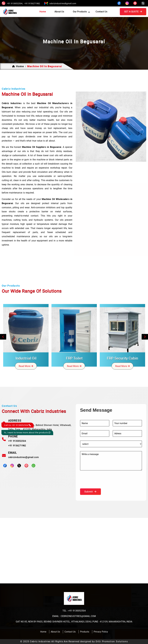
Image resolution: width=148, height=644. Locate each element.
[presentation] (102, 480)
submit (90, 492)
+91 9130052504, (15, 3)
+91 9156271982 (32, 3)
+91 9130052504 (17, 441)
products (85, 632)
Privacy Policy (101, 632)
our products (80, 12)
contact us (101, 12)
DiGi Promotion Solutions (112, 641)
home (43, 12)
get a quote (133, 12)
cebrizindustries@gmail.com (63, 3)
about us (59, 12)
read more (26, 366)
